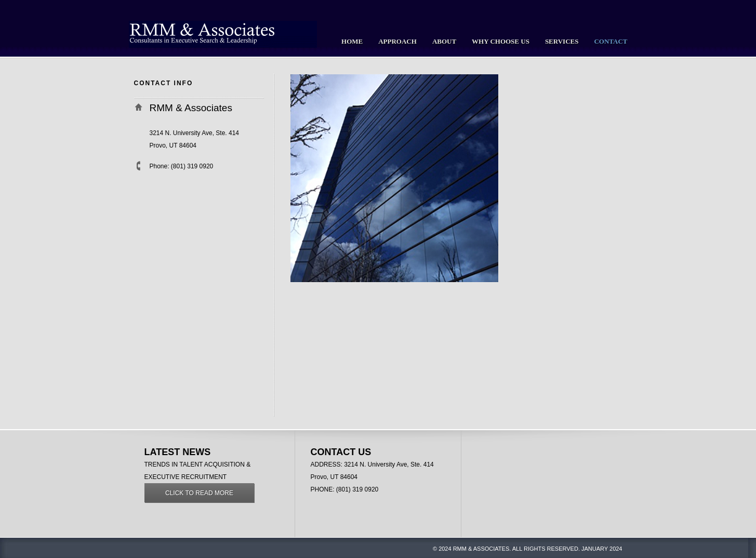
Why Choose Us (501, 41)
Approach (397, 41)
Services (562, 41)
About (444, 41)
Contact (611, 41)
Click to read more (199, 493)
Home (352, 41)
